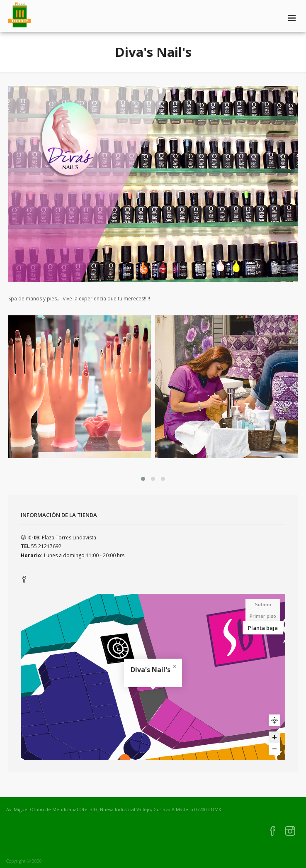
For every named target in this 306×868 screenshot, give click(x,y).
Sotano (263, 604)
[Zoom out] (274, 749)
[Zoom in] (274, 737)
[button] (143, 479)
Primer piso (263, 616)
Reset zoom (274, 720)
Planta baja (263, 628)
